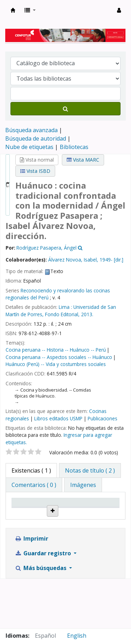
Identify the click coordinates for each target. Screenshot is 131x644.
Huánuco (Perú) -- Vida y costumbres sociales (56, 364)
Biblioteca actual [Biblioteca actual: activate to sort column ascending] (65, 509)
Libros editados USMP (58, 418)
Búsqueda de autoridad (36, 138)
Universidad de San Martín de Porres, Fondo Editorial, (61, 310)
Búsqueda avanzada (31, 130)
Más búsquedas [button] (41, 617)
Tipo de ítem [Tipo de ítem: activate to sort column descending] (26, 509)
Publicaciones (103, 418)
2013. (87, 314)
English (77, 636)
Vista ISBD (35, 171)
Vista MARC (83, 160)
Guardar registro (43, 603)
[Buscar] (65, 109)
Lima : (65, 307)
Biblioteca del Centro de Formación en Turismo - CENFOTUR (13, 10)
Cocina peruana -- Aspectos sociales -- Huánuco (59, 357)
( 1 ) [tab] (31, 470)
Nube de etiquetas (29, 147)
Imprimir (31, 588)
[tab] (90, 470)
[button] (30, 10)
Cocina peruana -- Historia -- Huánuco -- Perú (56, 350)
